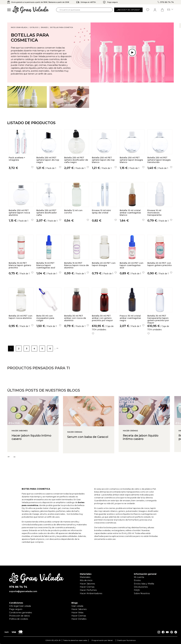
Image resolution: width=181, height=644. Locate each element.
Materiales (85, 577)
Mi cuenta (139, 577)
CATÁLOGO (34, 27)
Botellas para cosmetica (62, 27)
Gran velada (77, 606)
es (170, 10)
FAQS (137, 590)
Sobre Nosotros (142, 593)
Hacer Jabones (87, 584)
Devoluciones (141, 587)
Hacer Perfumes (88, 590)
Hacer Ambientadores (91, 593)
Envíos (137, 580)
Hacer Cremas (87, 587)
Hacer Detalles (79, 619)
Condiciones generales (21, 613)
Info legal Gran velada (20, 606)
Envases (44, 27)
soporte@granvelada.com (23, 591)
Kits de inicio (86, 580)
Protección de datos (19, 616)
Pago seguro (16, 609)
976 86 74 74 (166, 2)
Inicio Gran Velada (19, 27)
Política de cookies (19, 619)
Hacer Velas (77, 613)
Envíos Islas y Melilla (144, 584)
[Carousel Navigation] (94, 469)
